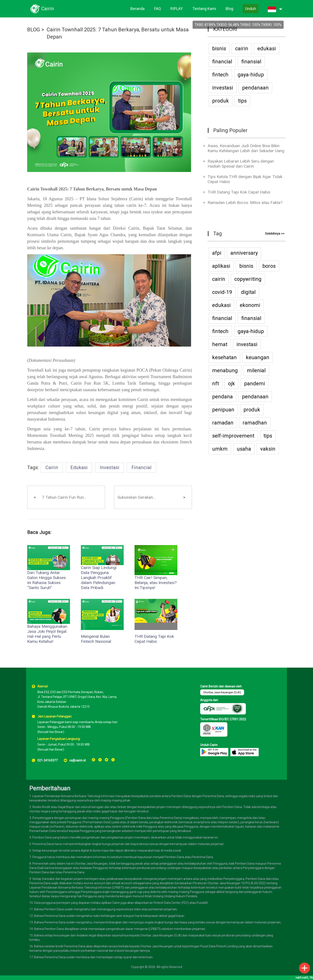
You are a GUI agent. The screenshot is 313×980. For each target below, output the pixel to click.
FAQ (157, 9)
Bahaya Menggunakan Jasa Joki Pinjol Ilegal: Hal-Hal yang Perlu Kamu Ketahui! (47, 634)
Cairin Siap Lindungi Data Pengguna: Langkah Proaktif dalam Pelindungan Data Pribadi (99, 578)
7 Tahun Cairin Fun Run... (64, 497)
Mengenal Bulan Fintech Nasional (96, 639)
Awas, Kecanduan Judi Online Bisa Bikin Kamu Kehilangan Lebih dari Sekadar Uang (246, 148)
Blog (229, 9)
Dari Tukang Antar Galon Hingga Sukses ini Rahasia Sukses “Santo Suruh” (47, 580)
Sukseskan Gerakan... (136, 497)
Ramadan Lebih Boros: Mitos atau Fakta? (245, 203)
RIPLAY (177, 9)
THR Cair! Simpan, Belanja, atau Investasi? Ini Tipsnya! (156, 583)
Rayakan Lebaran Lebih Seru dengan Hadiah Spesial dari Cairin (241, 164)
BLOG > (36, 30)
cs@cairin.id (77, 760)
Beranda (137, 9)
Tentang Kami (204, 9)
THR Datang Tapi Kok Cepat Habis (154, 639)
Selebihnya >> (275, 234)
